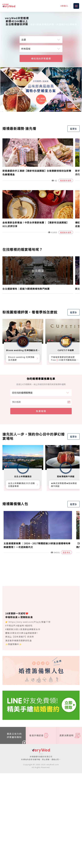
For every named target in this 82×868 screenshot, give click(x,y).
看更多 (73, 129)
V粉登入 (64, 6)
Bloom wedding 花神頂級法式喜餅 (21, 358)
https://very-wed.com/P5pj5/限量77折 (30, 622)
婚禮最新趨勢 (66, 180)
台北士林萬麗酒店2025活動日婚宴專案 (21, 484)
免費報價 (41, 411)
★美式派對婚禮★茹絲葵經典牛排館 (64, 484)
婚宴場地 (66, 552)
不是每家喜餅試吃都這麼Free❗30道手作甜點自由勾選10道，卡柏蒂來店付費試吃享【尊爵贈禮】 (64, 358)
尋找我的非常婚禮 (41, 58)
